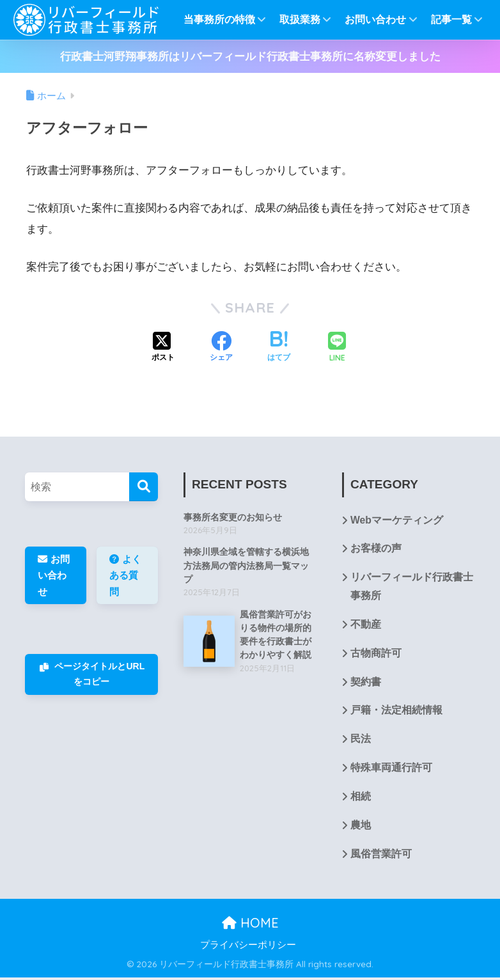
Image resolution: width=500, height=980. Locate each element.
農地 (361, 828)
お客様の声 (376, 549)
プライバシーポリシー (248, 947)
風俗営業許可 (381, 856)
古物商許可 (376, 654)
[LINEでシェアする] (337, 348)
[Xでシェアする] (163, 348)
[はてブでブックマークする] (279, 348)
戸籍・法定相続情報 (396, 712)
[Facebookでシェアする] (221, 348)
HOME (250, 925)
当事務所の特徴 (225, 19)
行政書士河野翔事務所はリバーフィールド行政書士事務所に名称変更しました (250, 57)
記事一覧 (457, 19)
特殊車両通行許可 (391, 770)
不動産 (366, 626)
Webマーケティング (397, 521)
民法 (361, 741)
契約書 (366, 683)
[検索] (144, 487)
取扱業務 (306, 19)
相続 (361, 799)
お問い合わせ (381, 19)
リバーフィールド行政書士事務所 (412, 587)
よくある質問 (125, 575)
